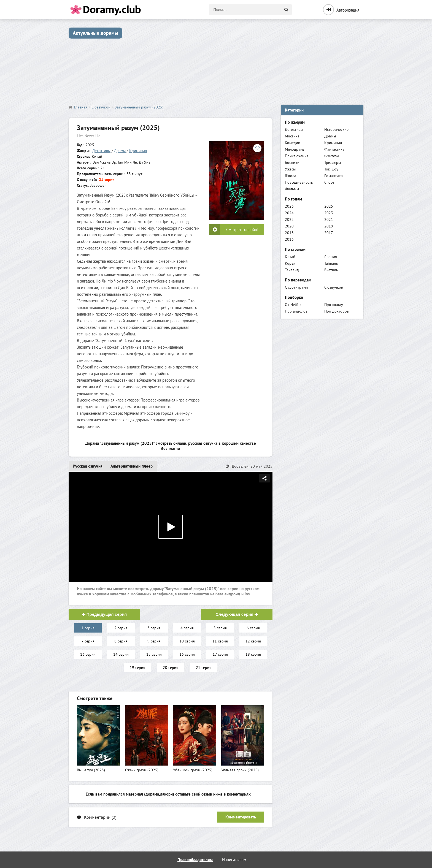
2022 (289, 219)
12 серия (253, 641)
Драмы (120, 151)
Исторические (336, 129)
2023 (329, 213)
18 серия (253, 654)
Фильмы (292, 189)
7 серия (88, 641)
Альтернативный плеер (132, 466)
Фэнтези (332, 156)
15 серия (154, 654)
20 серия (171, 668)
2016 (289, 239)
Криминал (138, 151)
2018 (289, 233)
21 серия (204, 668)
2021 (329, 219)
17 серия (220, 654)
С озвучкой (334, 287)
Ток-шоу (331, 169)
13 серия (88, 654)
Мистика (292, 136)
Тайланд (292, 270)
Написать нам (234, 860)
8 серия (121, 641)
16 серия (187, 654)
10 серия (187, 641)
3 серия (154, 628)
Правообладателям (195, 860)
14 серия (121, 654)
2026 (289, 206)
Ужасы (290, 169)
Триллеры (333, 162)
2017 (329, 233)
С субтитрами (296, 287)
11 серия (220, 641)
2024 (289, 213)
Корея (290, 263)
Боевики (292, 162)
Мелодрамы (295, 149)
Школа (291, 176)
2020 (289, 226)
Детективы (101, 151)
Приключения (297, 156)
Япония (331, 257)
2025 (329, 206)
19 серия (137, 668)
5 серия (220, 628)
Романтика (334, 176)
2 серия (121, 628)
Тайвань (331, 263)
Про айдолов (296, 311)
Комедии (293, 143)
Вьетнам (331, 270)
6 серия (253, 628)
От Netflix (293, 305)
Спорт (329, 182)
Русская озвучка (87, 466)
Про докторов (337, 311)
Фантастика (334, 149)
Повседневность (299, 182)
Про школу (334, 305)
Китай (290, 257)
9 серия (154, 641)
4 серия (187, 628)
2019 (329, 226)
